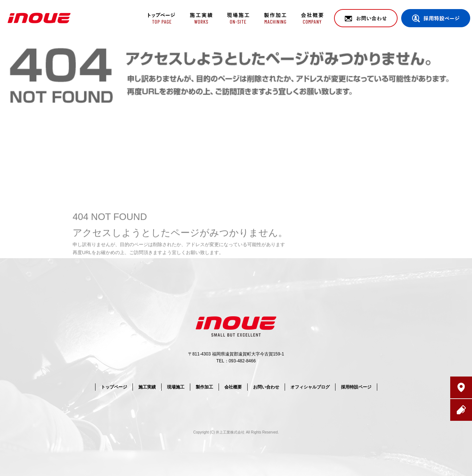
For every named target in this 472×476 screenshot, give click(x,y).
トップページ (161, 18)
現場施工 (237, 18)
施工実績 (199, 18)
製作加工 (275, 18)
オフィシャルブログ (310, 387)
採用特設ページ (436, 18)
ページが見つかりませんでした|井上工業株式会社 (413, 43)
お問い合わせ (366, 18)
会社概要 (313, 18)
